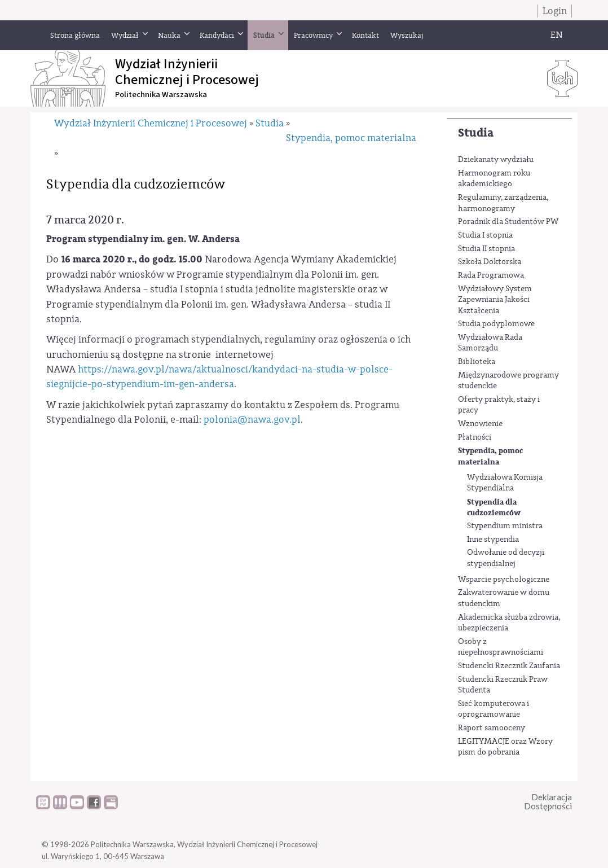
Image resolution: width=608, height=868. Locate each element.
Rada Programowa (491, 275)
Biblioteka (477, 362)
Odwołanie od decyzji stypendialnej (506, 558)
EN (557, 35)
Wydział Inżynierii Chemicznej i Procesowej (151, 123)
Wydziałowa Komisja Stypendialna (505, 483)
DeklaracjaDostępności (548, 802)
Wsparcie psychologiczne (504, 580)
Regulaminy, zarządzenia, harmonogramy (503, 203)
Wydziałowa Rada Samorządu (490, 343)
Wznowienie (480, 424)
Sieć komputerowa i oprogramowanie (494, 709)
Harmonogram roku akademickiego (494, 179)
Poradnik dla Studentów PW (508, 222)
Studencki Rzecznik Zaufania (509, 666)
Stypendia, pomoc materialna (490, 456)
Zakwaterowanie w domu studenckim (504, 598)
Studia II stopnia (486, 249)
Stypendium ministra (505, 526)
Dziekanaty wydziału (496, 160)
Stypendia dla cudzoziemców (494, 508)
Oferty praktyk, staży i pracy (499, 405)
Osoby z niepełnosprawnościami (501, 647)
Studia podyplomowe (496, 324)
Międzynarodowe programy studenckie (508, 381)
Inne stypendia (493, 540)
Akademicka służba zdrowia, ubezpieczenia (509, 623)
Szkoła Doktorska (490, 262)
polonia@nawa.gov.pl (252, 420)
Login (555, 11)
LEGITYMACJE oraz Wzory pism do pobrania (505, 747)
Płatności (475, 437)
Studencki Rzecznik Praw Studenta (503, 685)
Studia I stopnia (485, 235)
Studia (476, 133)
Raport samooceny (492, 728)
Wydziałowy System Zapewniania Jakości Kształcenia (495, 300)
